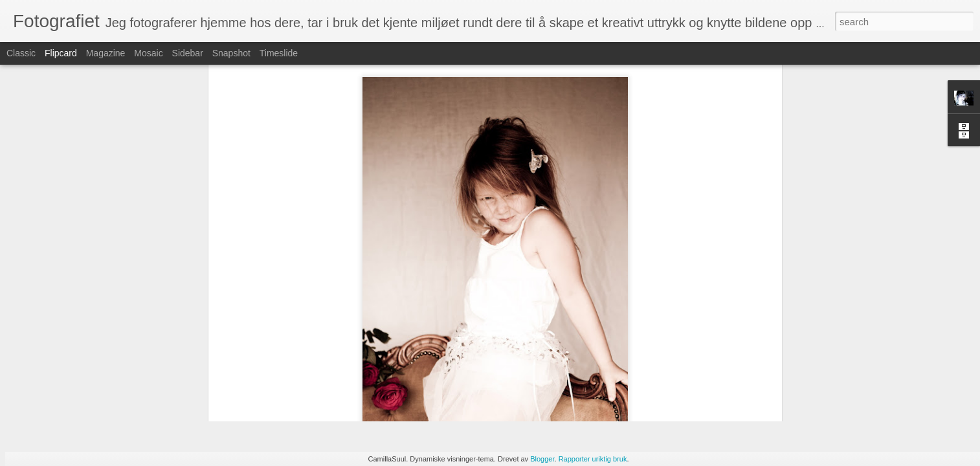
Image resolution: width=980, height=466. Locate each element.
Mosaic (148, 53)
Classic (21, 53)
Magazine (106, 53)
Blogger (542, 459)
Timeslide (279, 53)
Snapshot (231, 53)
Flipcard (61, 53)
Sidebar (188, 53)
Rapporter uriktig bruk (593, 459)
